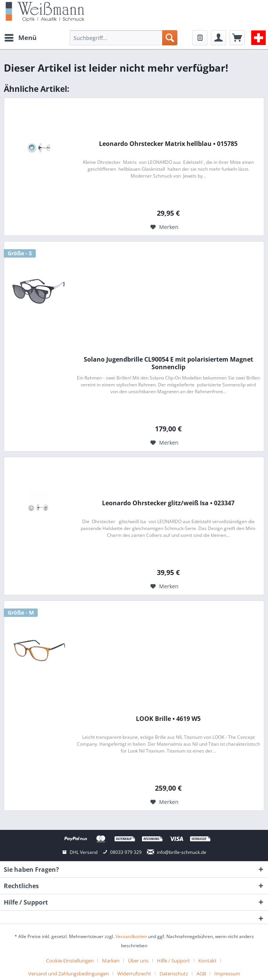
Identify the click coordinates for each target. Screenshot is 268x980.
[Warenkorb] (237, 38)
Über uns (138, 961)
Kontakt (207, 961)
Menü (21, 37)
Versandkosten (131, 936)
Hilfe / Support (173, 961)
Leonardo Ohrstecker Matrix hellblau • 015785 (168, 144)
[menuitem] (20, 38)
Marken (111, 961)
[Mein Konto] (219, 38)
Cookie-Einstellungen (70, 961)
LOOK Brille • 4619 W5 (168, 719)
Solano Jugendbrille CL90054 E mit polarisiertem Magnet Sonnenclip (168, 363)
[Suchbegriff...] (123, 38)
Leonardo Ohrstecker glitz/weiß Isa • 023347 (168, 503)
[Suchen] (170, 38)
